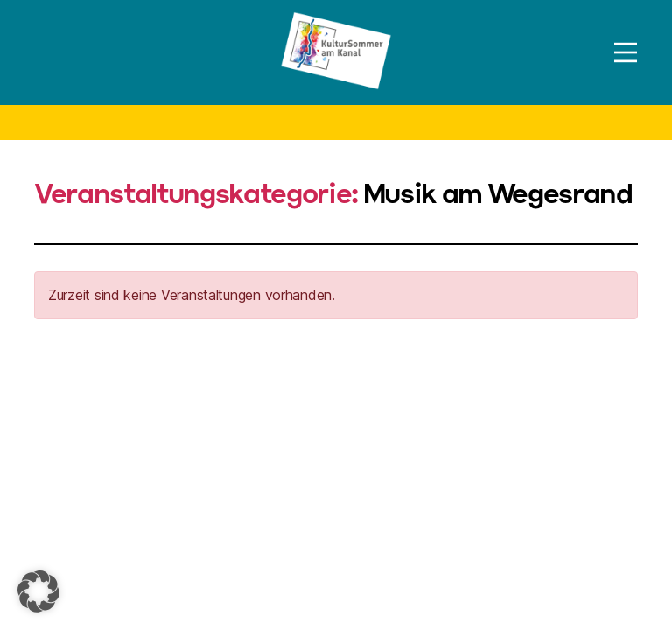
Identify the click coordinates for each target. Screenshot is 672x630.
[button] (38, 591)
